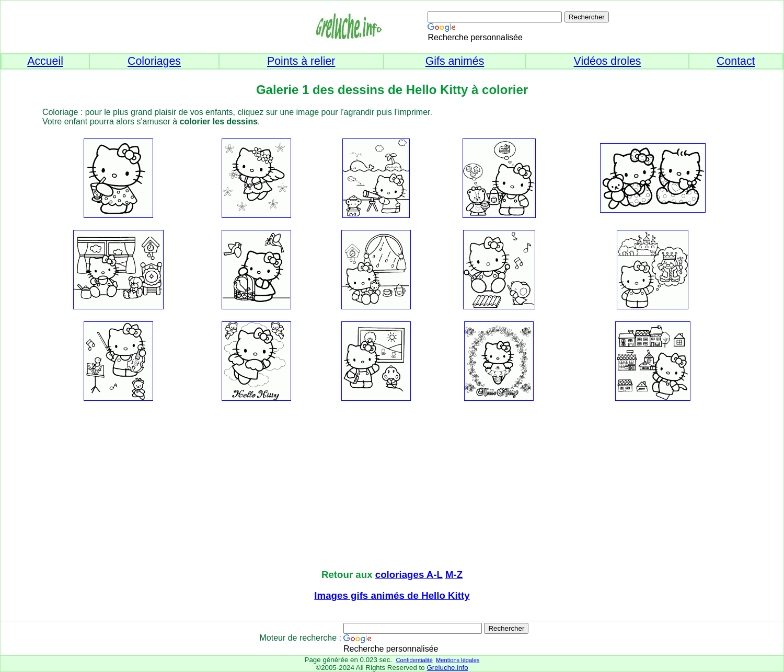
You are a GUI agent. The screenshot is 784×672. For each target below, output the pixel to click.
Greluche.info (447, 668)
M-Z (454, 575)
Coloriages (154, 61)
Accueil (45, 61)
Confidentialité (414, 660)
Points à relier (301, 61)
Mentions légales (458, 660)
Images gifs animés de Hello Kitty (392, 595)
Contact (736, 61)
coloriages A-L (409, 575)
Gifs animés (455, 61)
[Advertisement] (392, 486)
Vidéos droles (608, 61)
